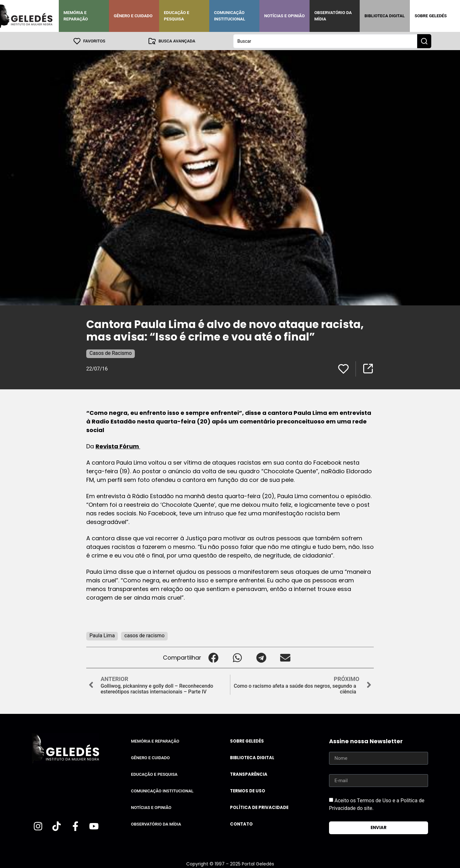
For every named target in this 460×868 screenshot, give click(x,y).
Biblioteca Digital (385, 16)
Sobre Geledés (431, 16)
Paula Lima (102, 635)
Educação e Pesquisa (177, 16)
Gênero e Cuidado (133, 16)
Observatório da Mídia (333, 16)
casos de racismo (144, 635)
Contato (241, 824)
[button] (213, 657)
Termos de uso (248, 791)
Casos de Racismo (111, 353)
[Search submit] (424, 41)
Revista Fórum (118, 446)
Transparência (249, 774)
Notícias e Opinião (284, 16)
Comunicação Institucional (230, 16)
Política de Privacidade (259, 807)
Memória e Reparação (76, 16)
